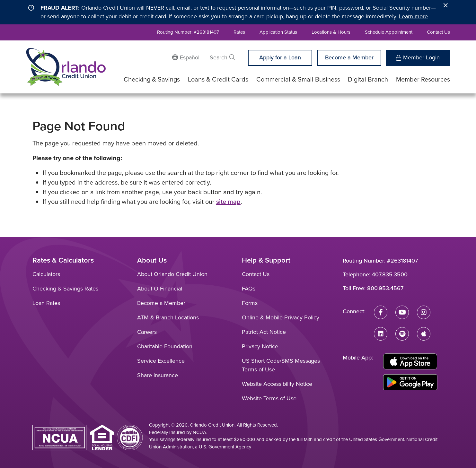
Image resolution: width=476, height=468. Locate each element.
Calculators (46, 274)
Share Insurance (158, 375)
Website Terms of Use (269, 398)
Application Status (278, 32)
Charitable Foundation (165, 346)
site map (228, 202)
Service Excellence (161, 361)
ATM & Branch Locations (168, 317)
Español (190, 57)
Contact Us (438, 32)
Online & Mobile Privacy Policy (281, 317)
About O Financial (160, 289)
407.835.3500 (390, 274)
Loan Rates (46, 303)
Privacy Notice (260, 346)
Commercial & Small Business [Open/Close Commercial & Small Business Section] (298, 79)
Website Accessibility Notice (277, 384)
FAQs (249, 289)
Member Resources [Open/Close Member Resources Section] (423, 79)
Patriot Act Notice (264, 332)
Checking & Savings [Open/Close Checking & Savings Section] (152, 79)
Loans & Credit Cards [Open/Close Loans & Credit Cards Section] (218, 79)
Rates (239, 32)
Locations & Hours (331, 32)
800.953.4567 (385, 288)
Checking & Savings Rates (65, 289)
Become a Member (349, 57)
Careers (147, 332)
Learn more (413, 16)
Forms (250, 303)
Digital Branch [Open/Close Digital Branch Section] (368, 79)
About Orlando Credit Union (172, 274)
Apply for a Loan (280, 57)
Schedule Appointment (389, 32)
